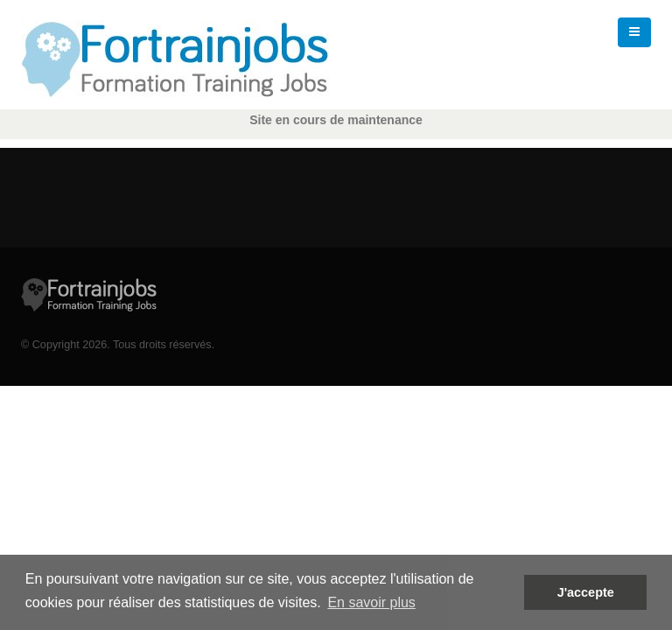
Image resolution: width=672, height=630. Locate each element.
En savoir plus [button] (371, 602)
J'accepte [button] (586, 592)
